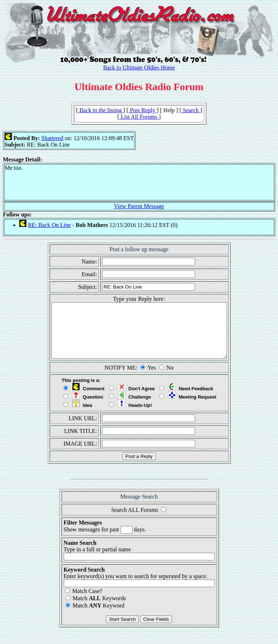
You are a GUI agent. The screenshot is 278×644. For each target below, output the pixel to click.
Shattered (52, 138)
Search (191, 110)
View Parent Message (139, 206)
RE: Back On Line (49, 225)
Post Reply (143, 110)
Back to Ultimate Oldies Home (139, 68)
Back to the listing (100, 110)
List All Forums (139, 117)
